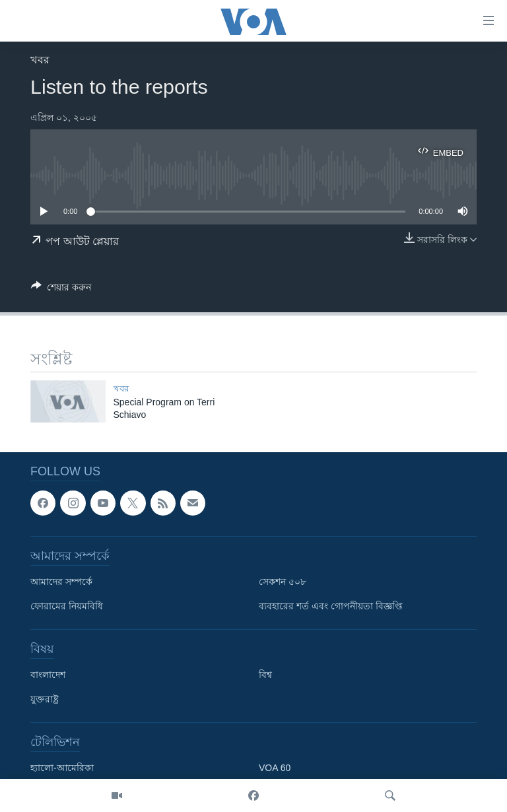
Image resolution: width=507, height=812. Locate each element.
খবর (40, 60)
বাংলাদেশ (48, 675)
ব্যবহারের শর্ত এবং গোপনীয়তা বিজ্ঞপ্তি (331, 606)
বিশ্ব (265, 675)
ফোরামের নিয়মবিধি (67, 606)
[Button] (61, 289)
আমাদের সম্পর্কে (61, 582)
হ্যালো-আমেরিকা (62, 768)
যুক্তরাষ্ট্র (45, 699)
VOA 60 (275, 768)
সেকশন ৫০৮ (283, 582)
